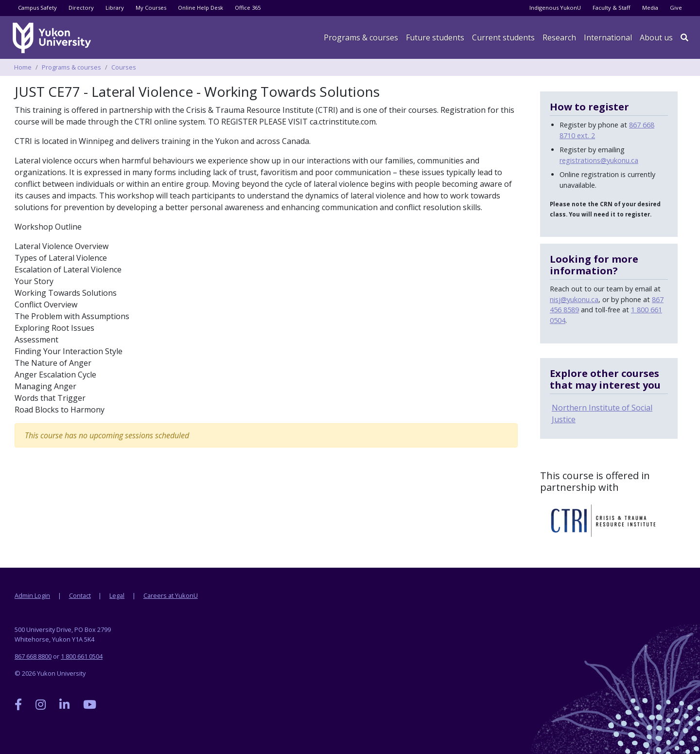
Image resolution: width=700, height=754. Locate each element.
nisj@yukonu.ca (574, 299)
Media (650, 8)
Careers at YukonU (171, 595)
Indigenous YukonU (555, 8)
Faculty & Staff (612, 8)
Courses (124, 67)
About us (656, 37)
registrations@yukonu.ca (599, 160)
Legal (117, 595)
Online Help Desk (201, 8)
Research (559, 37)
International (608, 37)
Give (676, 8)
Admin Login (32, 595)
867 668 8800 (33, 656)
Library (115, 8)
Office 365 (248, 8)
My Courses (151, 8)
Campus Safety (37, 8)
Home (23, 67)
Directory (81, 8)
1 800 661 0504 (82, 656)
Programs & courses (361, 37)
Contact (80, 595)
